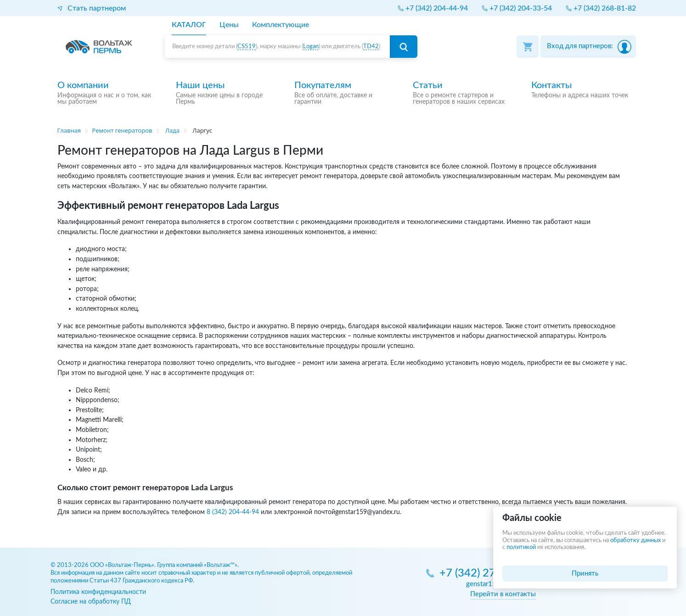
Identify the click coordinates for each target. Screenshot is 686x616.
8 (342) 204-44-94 (233, 512)
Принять (585, 574)
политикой (521, 547)
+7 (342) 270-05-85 (488, 574)
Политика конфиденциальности (98, 592)
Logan (311, 47)
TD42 (371, 47)
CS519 (247, 47)
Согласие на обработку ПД (91, 602)
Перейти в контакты (503, 594)
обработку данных (635, 540)
